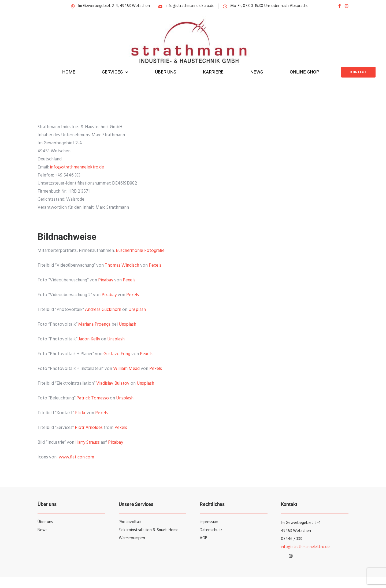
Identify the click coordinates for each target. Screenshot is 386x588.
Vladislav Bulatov (113, 383)
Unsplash (137, 310)
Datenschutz (211, 530)
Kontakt (358, 72)
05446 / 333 (291, 539)
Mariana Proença (94, 324)
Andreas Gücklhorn (103, 310)
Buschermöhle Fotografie (140, 251)
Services (112, 72)
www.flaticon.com (76, 457)
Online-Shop (305, 72)
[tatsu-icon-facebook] (339, 6)
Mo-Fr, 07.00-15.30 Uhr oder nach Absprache (269, 6)
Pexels (155, 265)
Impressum (209, 522)
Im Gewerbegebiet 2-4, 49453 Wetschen (114, 6)
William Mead (126, 369)
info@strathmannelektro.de (190, 6)
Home (69, 72)
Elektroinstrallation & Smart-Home (149, 530)
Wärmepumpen (132, 538)
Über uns (166, 72)
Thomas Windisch (122, 265)
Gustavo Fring (117, 354)
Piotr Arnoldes (89, 428)
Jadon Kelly (89, 339)
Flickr (80, 413)
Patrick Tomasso (93, 398)
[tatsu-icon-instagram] (347, 6)
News (257, 72)
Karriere (213, 72)
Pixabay (106, 280)
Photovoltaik (130, 522)
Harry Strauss (88, 442)
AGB (204, 538)
